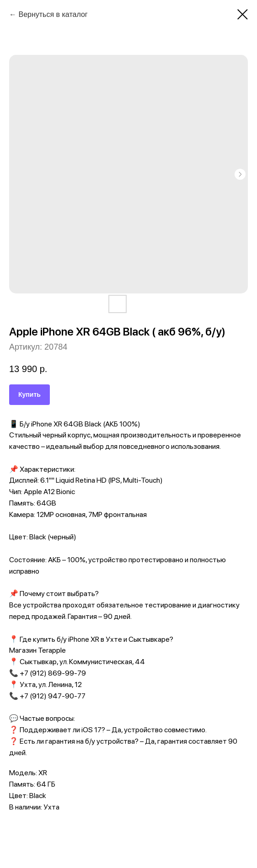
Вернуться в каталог (53, 14)
